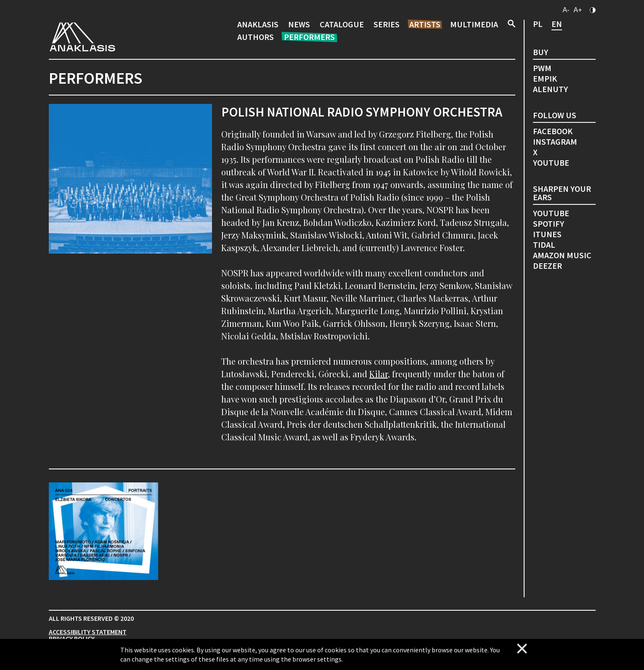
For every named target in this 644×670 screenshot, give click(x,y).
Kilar (379, 374)
